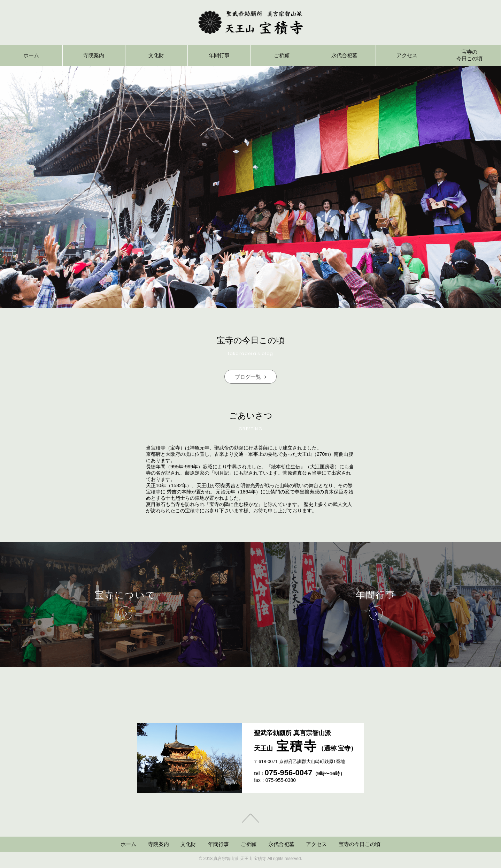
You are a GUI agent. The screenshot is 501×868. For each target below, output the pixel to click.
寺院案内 (159, 844)
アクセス (316, 844)
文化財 (188, 844)
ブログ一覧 (250, 377)
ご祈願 (249, 844)
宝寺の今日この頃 (360, 844)
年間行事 (218, 844)
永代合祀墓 (281, 844)
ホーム (128, 844)
